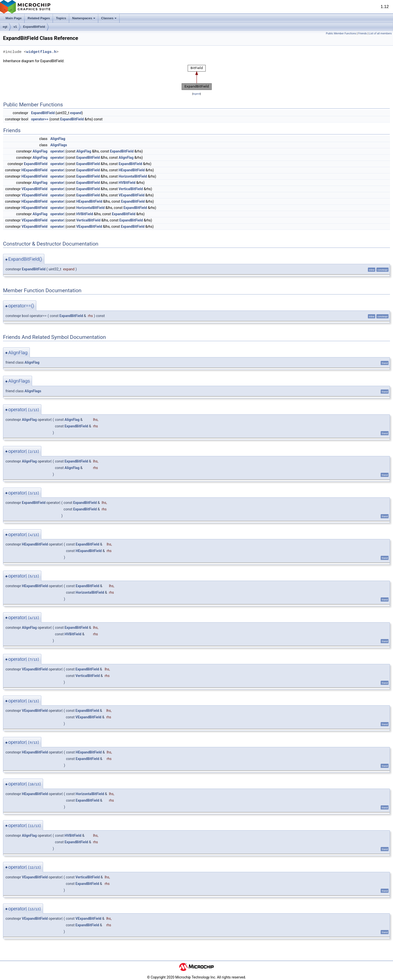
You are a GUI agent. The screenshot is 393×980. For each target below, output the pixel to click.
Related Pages (39, 18)
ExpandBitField (34, 27)
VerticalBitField (131, 189)
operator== (40, 119)
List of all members (380, 33)
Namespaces (84, 18)
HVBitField (127, 183)
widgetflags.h (41, 52)
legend (196, 94)
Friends (363, 33)
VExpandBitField (34, 189)
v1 (15, 27)
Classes (109, 18)
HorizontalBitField (133, 176)
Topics (61, 18)
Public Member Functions (341, 33)
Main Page (14, 18)
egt (5, 27)
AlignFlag (58, 139)
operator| (58, 151)
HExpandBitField (34, 170)
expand (76, 113)
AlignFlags (59, 145)
